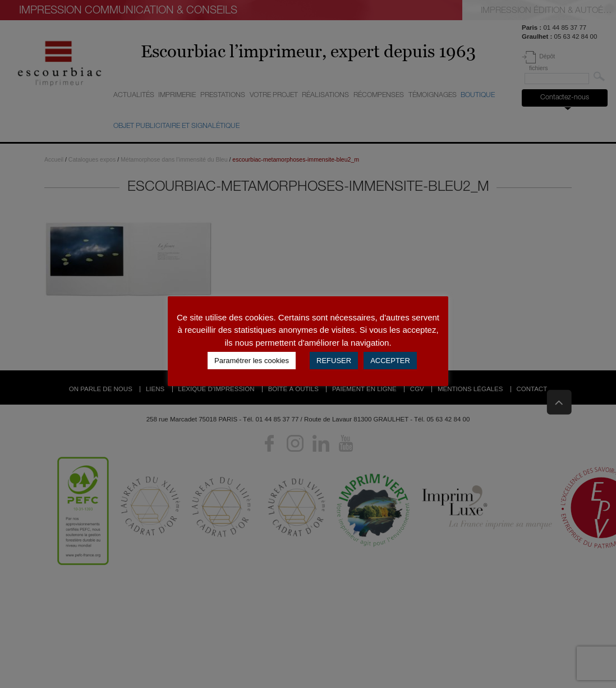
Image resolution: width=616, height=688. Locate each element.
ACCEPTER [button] (390, 361)
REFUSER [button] (334, 361)
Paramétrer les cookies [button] (252, 361)
